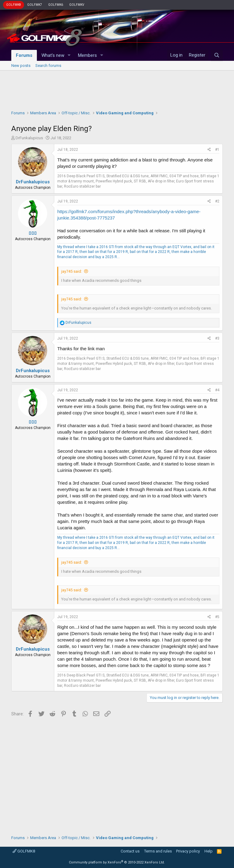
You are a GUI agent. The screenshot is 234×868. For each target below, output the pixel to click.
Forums (24, 55)
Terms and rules (158, 851)
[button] (69, 55)
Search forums (48, 66)
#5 (217, 617)
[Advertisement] (117, 89)
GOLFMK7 (35, 5)
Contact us (130, 851)
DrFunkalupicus (29, 138)
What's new (53, 55)
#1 (217, 150)
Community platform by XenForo (117, 862)
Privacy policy (188, 851)
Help (209, 851)
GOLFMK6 (56, 5)
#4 (217, 390)
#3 (217, 338)
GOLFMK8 (14, 5)
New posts (21, 66)
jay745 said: (72, 271)
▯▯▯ (33, 233)
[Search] (217, 55)
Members (87, 55)
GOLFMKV (77, 5)
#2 (217, 201)
